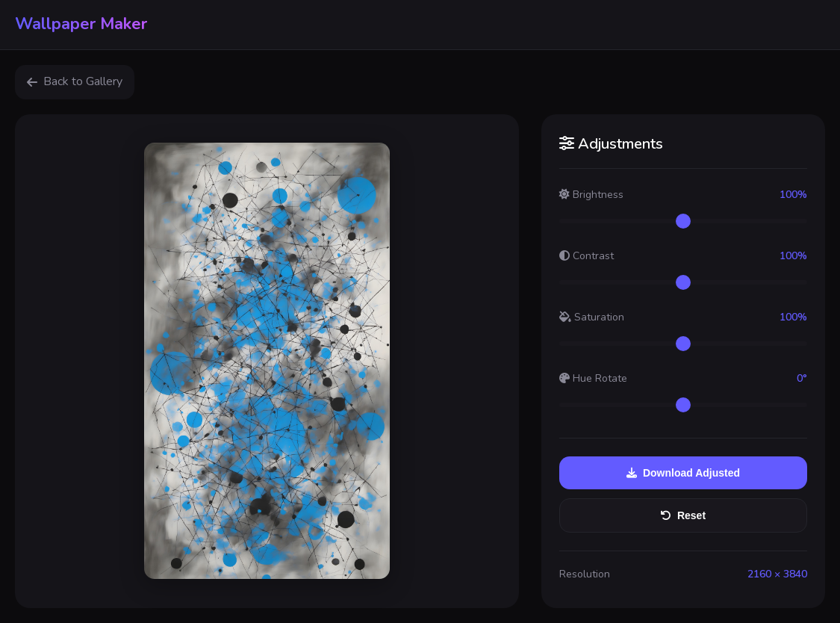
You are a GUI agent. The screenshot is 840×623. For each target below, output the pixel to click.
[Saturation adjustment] (683, 344)
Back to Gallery (75, 81)
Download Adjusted (683, 473)
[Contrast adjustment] (683, 282)
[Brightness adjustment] (683, 221)
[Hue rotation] (683, 405)
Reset (683, 515)
